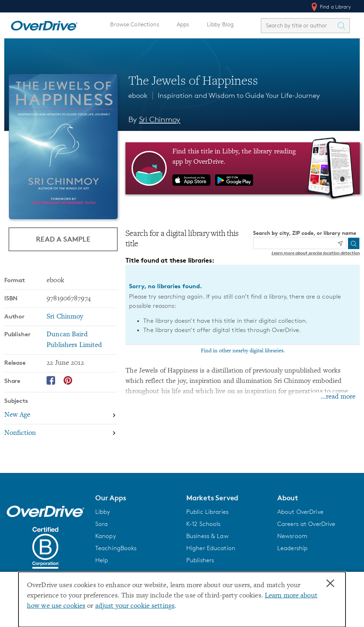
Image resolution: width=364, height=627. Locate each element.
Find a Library (330, 7)
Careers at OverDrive (306, 524)
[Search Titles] (343, 26)
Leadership (292, 548)
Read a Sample (63, 239)
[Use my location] (340, 243)
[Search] (354, 243)
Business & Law (207, 536)
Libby (103, 512)
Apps (183, 24)
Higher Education (211, 548)
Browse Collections (135, 24)
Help (102, 560)
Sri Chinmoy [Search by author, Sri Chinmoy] (160, 119)
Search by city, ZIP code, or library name (305, 233)
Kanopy (106, 536)
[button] (136, 498)
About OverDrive (300, 512)
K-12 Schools (203, 524)
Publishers (200, 560)
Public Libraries (207, 512)
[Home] (44, 24)
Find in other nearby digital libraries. (243, 351)
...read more (338, 397)
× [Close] (330, 584)
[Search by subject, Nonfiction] (61, 433)
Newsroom (292, 536)
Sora (102, 524)
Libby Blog (220, 24)
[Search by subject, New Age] (61, 415)
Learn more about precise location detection (316, 253)
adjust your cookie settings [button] (135, 606)
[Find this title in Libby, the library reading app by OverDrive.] (243, 168)
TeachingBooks (116, 548)
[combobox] (299, 25)
